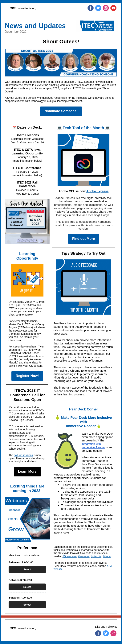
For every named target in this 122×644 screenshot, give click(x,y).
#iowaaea (84, 556)
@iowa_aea (70, 556)
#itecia (107, 556)
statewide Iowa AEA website (75, 553)
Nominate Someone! (61, 111)
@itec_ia (96, 556)
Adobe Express (97, 191)
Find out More (84, 239)
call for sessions (23, 455)
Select (27, 569)
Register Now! (27, 376)
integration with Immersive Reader (93, 446)
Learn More (27, 471)
